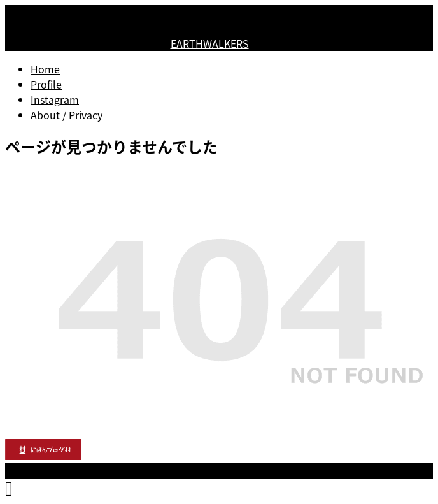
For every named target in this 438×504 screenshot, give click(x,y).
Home (45, 69)
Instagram (55, 99)
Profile (46, 84)
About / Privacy (67, 115)
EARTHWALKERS (210, 43)
